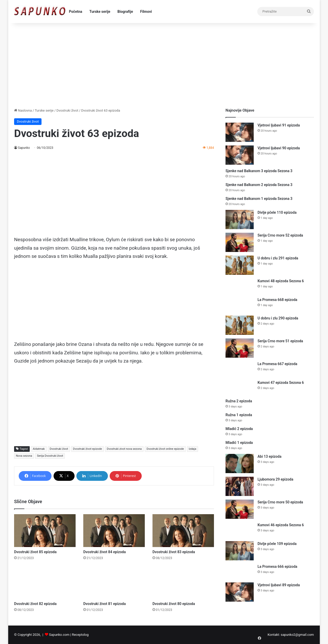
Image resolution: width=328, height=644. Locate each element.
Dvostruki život (67, 110)
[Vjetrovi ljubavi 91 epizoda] (240, 132)
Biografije (125, 12)
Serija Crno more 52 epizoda (280, 235)
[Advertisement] (164, 64)
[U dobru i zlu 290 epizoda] (240, 325)
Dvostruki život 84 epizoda (105, 552)
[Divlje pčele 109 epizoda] (240, 551)
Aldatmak (39, 449)
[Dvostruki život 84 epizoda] (114, 531)
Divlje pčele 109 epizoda (277, 544)
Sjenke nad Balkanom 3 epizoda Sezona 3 (259, 171)
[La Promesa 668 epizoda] (240, 305)
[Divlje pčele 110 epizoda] (240, 219)
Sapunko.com (59, 635)
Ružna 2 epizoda (239, 401)
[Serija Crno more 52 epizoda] (240, 242)
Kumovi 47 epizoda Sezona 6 (281, 383)
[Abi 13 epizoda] (240, 464)
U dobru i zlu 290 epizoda (278, 318)
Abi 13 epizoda (269, 456)
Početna (76, 12)
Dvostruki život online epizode (165, 449)
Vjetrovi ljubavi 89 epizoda (279, 585)
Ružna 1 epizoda (239, 415)
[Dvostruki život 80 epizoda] (183, 582)
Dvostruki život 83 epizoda (174, 552)
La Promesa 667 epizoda (277, 364)
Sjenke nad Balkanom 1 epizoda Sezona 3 (259, 199)
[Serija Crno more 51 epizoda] (240, 348)
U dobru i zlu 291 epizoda (278, 258)
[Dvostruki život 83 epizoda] (183, 531)
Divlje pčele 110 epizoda (277, 212)
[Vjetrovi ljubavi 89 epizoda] (240, 592)
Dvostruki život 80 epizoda (174, 604)
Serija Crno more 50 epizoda (280, 502)
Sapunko (24, 148)
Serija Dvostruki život (50, 456)
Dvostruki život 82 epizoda (35, 604)
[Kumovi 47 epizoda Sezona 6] (240, 388)
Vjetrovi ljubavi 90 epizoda (279, 148)
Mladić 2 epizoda (239, 429)
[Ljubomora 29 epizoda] (240, 486)
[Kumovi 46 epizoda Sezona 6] (240, 530)
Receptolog (80, 635)
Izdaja (193, 449)
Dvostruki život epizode (88, 449)
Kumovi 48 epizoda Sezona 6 (281, 281)
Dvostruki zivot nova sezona (124, 449)
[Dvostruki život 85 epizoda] (45, 531)
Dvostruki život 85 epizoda (35, 552)
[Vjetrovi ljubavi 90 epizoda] (240, 155)
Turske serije (100, 12)
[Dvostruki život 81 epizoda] (114, 582)
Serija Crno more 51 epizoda (280, 341)
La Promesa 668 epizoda (277, 300)
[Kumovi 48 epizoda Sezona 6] (240, 286)
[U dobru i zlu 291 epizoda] (240, 265)
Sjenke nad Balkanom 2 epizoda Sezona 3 (259, 185)
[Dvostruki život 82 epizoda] (45, 582)
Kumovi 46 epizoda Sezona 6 (281, 525)
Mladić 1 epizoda (239, 443)
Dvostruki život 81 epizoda (105, 604)
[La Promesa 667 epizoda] (240, 369)
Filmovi (146, 12)
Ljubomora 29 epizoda (275, 479)
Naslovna (23, 110)
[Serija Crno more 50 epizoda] (240, 509)
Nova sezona (24, 456)
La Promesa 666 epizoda (277, 567)
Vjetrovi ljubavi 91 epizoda (279, 125)
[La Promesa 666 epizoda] (240, 572)
